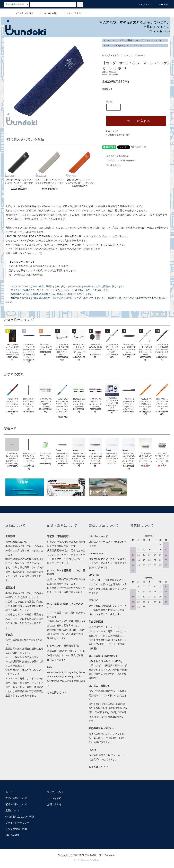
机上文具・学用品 (124, 40)
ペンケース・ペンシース (149, 40)
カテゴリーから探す (22, 13)
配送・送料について (16, 804)
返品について (112, 131)
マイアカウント (55, 792)
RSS (8, 835)
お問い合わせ (54, 804)
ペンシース (138, 45)
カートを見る (54, 798)
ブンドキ (77, 860)
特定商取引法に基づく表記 (118, 135)
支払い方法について (16, 798)
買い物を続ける (111, 165)
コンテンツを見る (71, 13)
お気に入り (139, 147)
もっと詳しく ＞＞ (57, 692)
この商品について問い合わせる (119, 161)
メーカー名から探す (47, 13)
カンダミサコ (121, 45)
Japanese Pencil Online (91, 860)
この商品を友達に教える (116, 156)
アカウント (142, 5)
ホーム (107, 40)
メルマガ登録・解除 (16, 829)
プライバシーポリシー (17, 823)
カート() (162, 5)
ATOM (16, 835)
